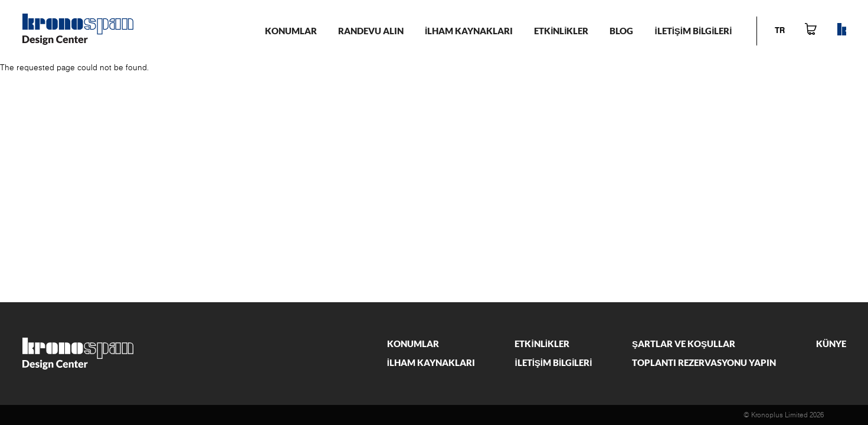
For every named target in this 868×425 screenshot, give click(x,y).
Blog (621, 31)
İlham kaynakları (469, 31)
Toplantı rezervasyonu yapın (704, 362)
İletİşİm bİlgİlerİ (693, 31)
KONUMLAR (291, 31)
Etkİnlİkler (561, 31)
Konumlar (413, 344)
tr (780, 31)
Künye (831, 344)
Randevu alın (371, 31)
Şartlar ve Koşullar (684, 344)
